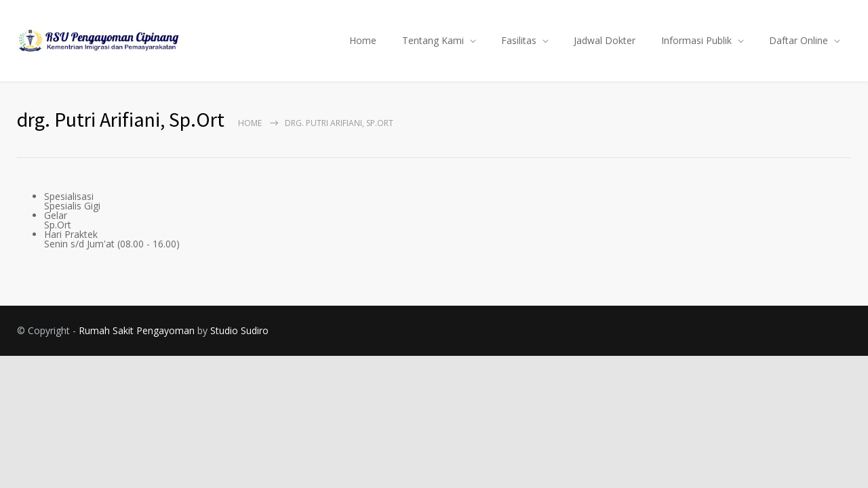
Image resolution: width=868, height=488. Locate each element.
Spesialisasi (69, 196)
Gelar (56, 215)
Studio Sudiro (239, 330)
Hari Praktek (71, 234)
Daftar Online (798, 40)
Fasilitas (519, 40)
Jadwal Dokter (605, 40)
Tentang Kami (433, 40)
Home (363, 40)
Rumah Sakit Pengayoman (137, 330)
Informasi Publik (696, 40)
